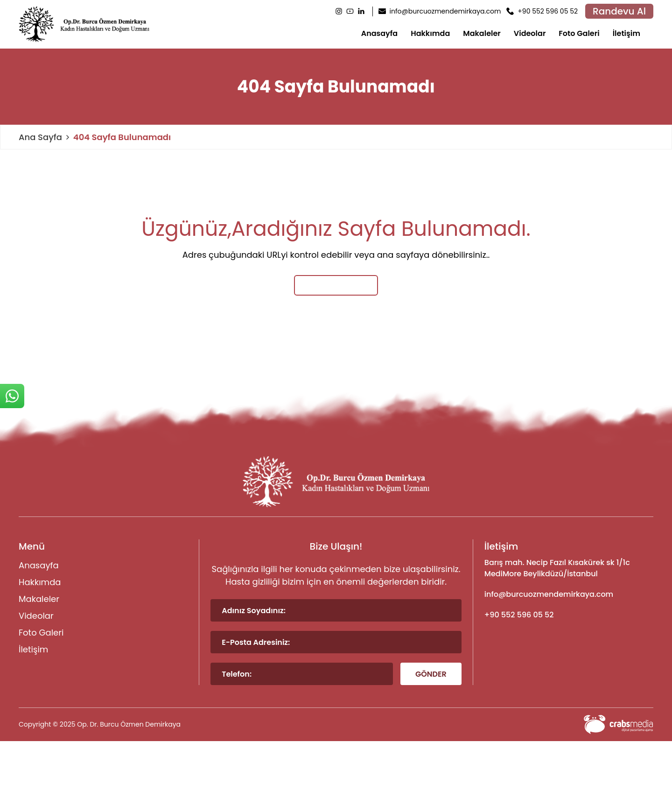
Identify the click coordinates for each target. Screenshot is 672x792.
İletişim (626, 33)
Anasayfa (380, 33)
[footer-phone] (569, 615)
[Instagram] (339, 11)
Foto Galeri (579, 33)
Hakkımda (430, 33)
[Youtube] (350, 11)
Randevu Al (619, 11)
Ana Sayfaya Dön (336, 285)
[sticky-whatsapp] (12, 396)
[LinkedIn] (361, 11)
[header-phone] (542, 11)
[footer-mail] (569, 594)
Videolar (530, 33)
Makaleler (482, 33)
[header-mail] (440, 11)
